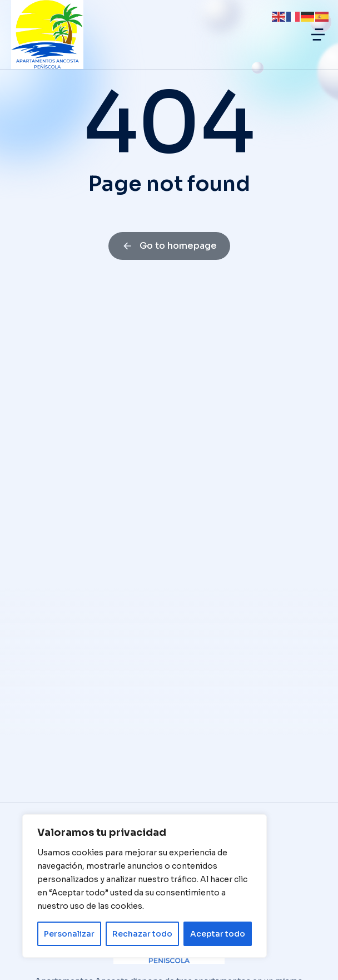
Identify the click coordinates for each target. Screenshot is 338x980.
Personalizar (69, 934)
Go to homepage (169, 246)
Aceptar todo (218, 934)
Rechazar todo (142, 934)
